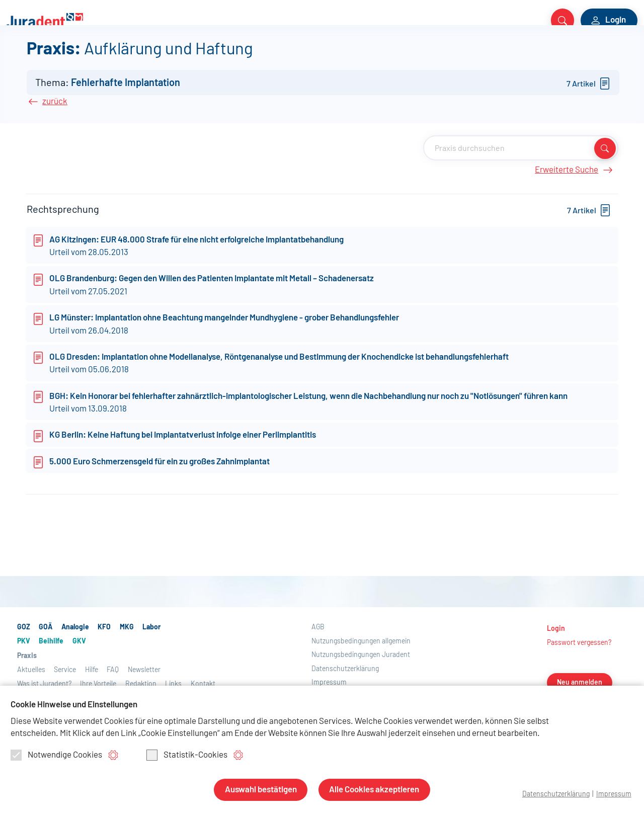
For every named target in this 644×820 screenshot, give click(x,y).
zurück (55, 158)
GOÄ (42, 56)
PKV (208, 56)
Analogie (77, 56)
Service (413, 56)
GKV (273, 56)
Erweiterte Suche (573, 227)
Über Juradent (466, 56)
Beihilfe (241, 56)
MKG (137, 56)
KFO (111, 56)
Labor (166, 56)
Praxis (316, 56)
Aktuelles (370, 56)
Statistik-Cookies (187, 757)
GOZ (16, 56)
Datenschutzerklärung (553, 794)
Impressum (613, 794)
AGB (318, 683)
